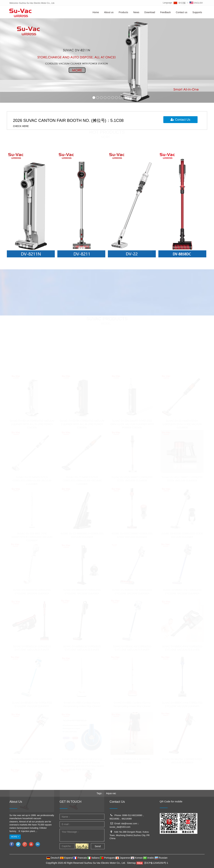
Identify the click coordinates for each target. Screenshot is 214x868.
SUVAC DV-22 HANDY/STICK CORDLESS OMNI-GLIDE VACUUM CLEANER (182, 423)
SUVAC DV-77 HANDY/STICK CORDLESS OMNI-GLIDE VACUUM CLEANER (82, 480)
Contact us (182, 12)
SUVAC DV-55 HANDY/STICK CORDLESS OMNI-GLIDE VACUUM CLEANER (32, 480)
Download (150, 12)
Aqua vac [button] (111, 793)
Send (98, 846)
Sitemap (131, 863)
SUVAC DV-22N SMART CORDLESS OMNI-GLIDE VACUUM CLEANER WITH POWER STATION (132, 423)
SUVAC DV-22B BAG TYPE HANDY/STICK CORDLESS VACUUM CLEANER (32, 536)
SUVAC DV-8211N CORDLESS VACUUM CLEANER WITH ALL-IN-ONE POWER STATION (32, 423)
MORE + (15, 837)
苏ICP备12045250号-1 (156, 863)
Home (96, 12)
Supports (197, 12)
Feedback (165, 12)
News (136, 12)
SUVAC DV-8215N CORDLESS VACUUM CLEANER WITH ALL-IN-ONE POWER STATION (82, 423)
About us (109, 12)
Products (123, 12)
